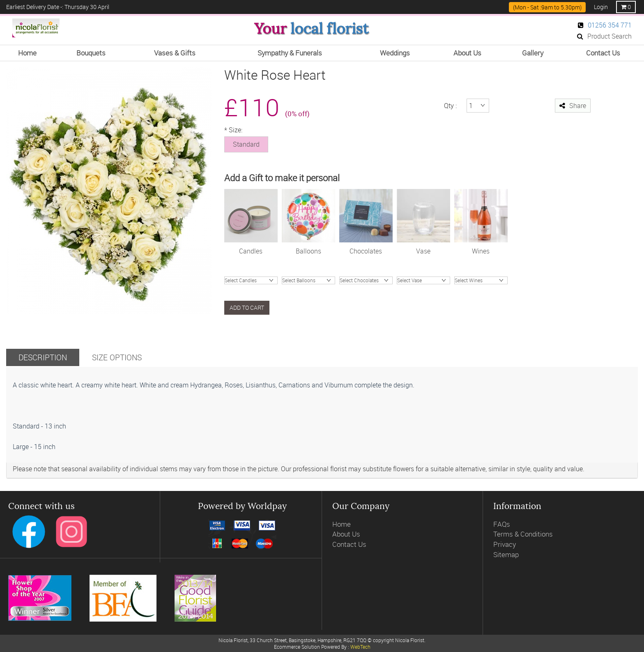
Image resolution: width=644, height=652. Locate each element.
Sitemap (506, 554)
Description (43, 357)
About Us (346, 534)
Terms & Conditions (523, 534)
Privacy (505, 544)
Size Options (117, 357)
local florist (329, 29)
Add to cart (247, 308)
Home (342, 524)
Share (573, 106)
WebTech (360, 647)
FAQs (502, 524)
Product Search (604, 36)
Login (601, 7)
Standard (246, 144)
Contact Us (349, 544)
